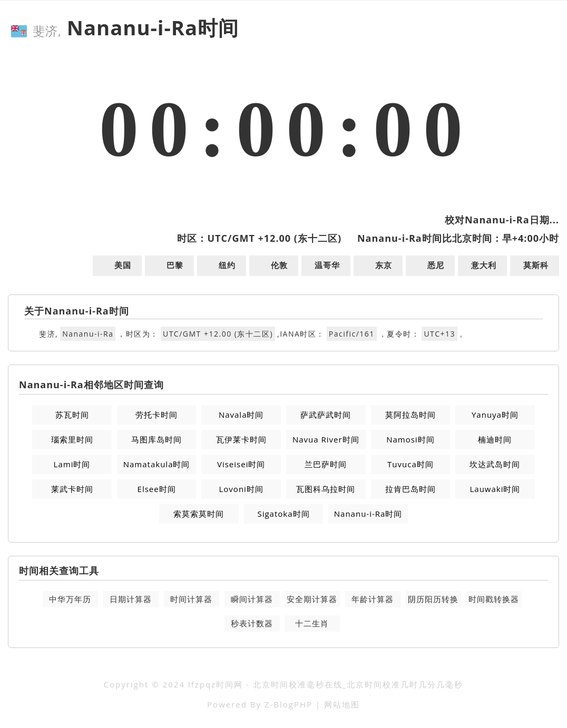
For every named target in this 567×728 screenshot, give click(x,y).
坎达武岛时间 (495, 464)
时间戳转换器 (494, 599)
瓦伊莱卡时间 (241, 439)
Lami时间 (72, 464)
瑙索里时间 (72, 439)
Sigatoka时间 (283, 514)
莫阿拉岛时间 (410, 415)
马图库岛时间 (157, 439)
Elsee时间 (157, 489)
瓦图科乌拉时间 (326, 489)
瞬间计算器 (252, 599)
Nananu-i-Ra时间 (368, 514)
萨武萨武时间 (326, 415)
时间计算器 (191, 599)
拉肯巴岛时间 (410, 489)
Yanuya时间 (495, 415)
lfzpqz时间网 (216, 684)
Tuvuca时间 (410, 464)
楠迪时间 (495, 439)
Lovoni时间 (241, 489)
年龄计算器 (373, 599)
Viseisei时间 (241, 464)
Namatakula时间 (157, 464)
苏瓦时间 (72, 415)
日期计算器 (131, 599)
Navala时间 (241, 415)
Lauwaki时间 (495, 489)
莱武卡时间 (72, 489)
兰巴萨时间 (326, 464)
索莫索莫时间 (199, 514)
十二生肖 (312, 623)
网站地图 (342, 704)
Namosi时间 (410, 439)
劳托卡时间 (157, 415)
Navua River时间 (326, 439)
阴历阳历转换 (433, 599)
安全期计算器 (312, 599)
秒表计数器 (252, 623)
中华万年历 (70, 599)
